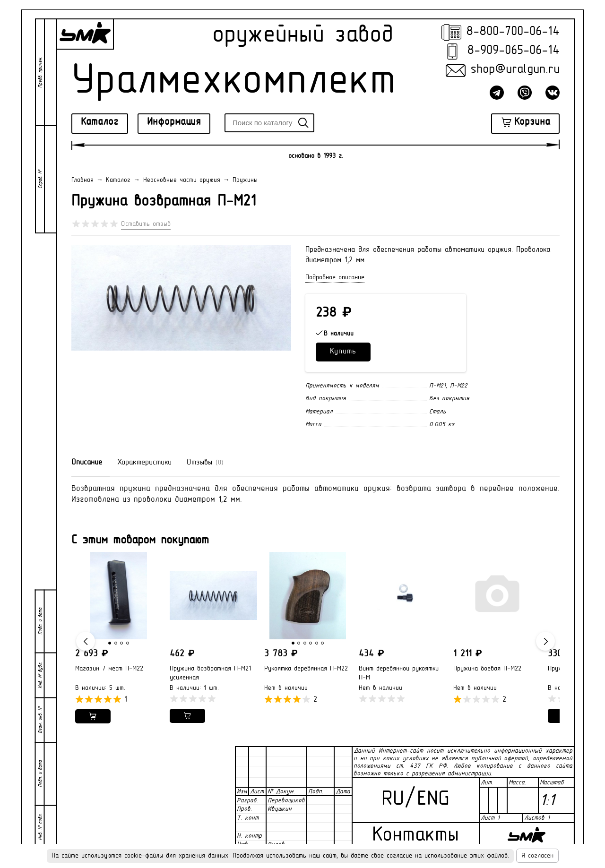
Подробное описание (335, 278)
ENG (433, 800)
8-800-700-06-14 (513, 32)
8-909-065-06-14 (513, 51)
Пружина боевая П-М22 (487, 669)
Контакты (415, 836)
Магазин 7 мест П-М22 (109, 669)
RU (393, 800)
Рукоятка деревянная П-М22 (306, 669)
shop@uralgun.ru (515, 70)
